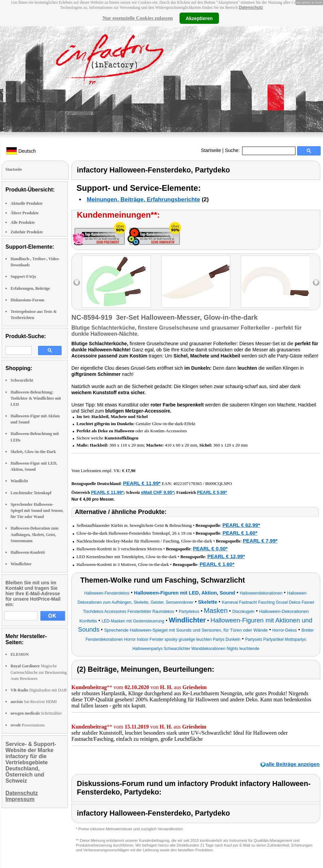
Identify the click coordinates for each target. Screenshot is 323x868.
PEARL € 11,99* (142, 483)
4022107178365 (188, 483)
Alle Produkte (23, 222)
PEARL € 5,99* (212, 492)
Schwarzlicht (22, 380)
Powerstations (28, 725)
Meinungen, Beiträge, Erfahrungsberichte (143, 199)
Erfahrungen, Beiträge (30, 288)
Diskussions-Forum (27, 300)
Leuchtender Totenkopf (31, 493)
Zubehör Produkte (27, 232)
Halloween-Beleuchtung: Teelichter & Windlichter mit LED (36, 398)
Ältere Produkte (25, 213)
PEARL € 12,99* (226, 556)
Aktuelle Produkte (27, 203)
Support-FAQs (23, 277)
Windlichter (21, 564)
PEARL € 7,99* (260, 541)
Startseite (211, 150)
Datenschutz (251, 7)
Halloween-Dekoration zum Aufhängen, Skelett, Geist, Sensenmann (35, 534)
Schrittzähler (36, 713)
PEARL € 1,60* (240, 533)
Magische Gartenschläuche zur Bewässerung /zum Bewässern (39, 672)
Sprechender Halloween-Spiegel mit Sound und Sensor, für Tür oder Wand (37, 511)
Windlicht (19, 481)
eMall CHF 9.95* (158, 492)
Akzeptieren (199, 18)
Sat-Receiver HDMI (34, 702)
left (77, 282)
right (316, 282)
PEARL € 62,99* (241, 525)
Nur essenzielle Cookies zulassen (138, 18)
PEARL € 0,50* (210, 548)
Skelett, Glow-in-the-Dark (33, 452)
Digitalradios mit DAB (39, 690)
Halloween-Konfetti (28, 552)
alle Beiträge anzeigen (293, 764)
